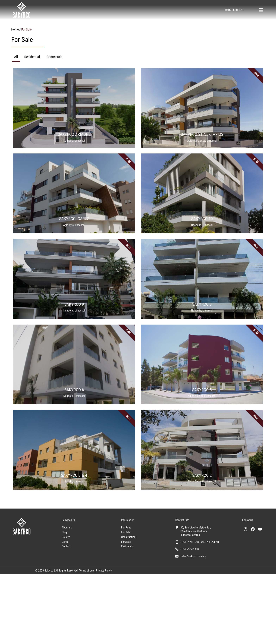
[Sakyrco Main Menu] (261, 10)
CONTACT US (234, 10)
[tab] (16, 57)
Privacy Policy (104, 640)
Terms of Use (86, 640)
